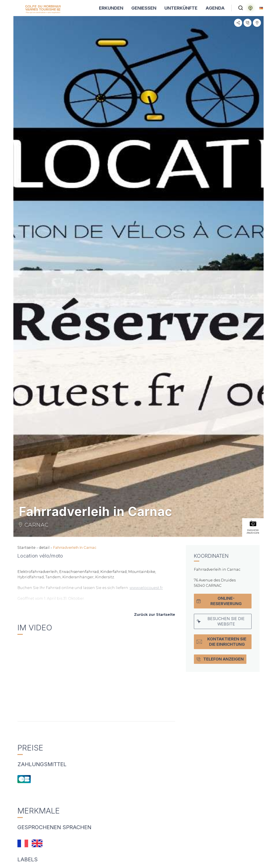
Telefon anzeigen (220, 659)
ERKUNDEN (111, 8)
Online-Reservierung (219, 601)
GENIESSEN (144, 8)
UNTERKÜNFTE (181, 8)
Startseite (26, 548)
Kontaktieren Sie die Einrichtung (221, 642)
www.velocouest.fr (146, 588)
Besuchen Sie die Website (221, 621)
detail (44, 548)
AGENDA (215, 8)
